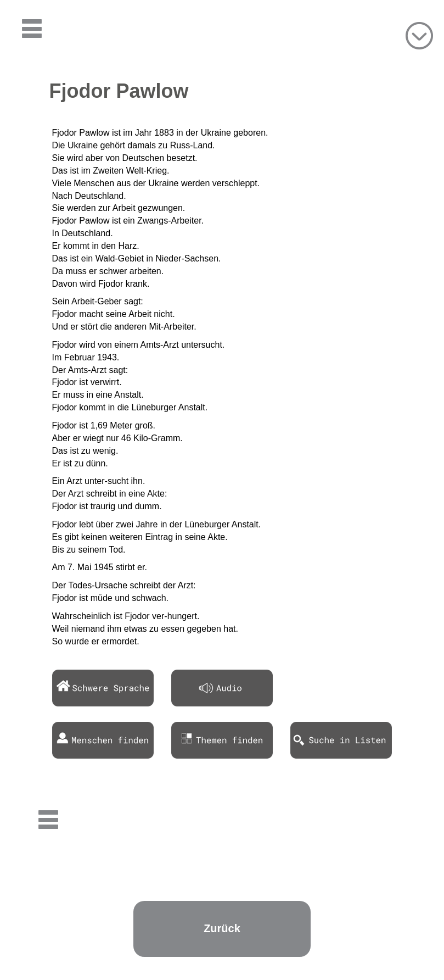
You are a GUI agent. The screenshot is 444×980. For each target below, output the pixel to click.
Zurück (222, 928)
